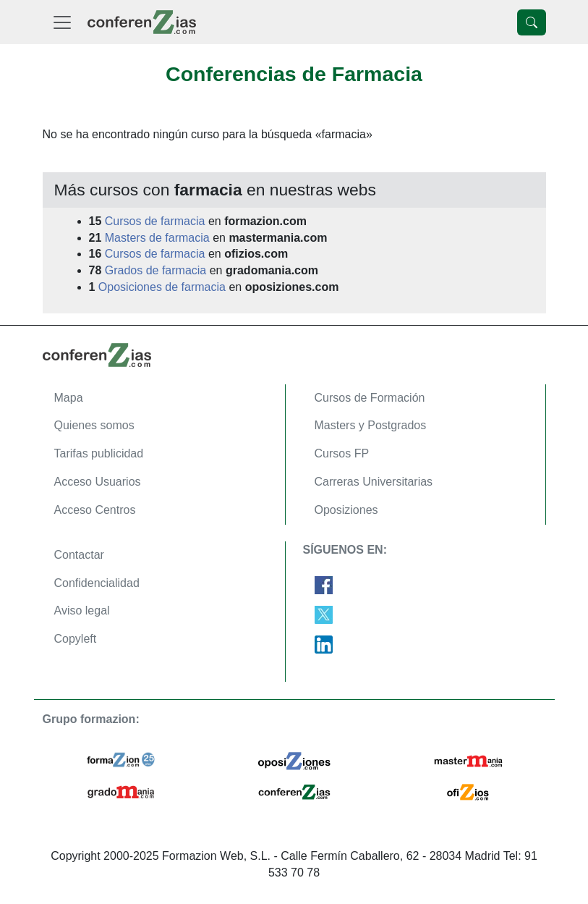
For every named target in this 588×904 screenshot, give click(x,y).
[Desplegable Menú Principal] (62, 22)
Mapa (69, 398)
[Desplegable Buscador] (532, 22)
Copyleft (76, 639)
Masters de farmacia (157, 238)
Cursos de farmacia (155, 221)
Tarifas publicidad (99, 453)
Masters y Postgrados (371, 425)
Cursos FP (342, 453)
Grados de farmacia (156, 270)
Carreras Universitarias (374, 482)
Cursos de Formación (370, 398)
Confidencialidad (97, 583)
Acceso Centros (95, 510)
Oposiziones (346, 510)
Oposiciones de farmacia (162, 287)
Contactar (79, 555)
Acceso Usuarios (98, 482)
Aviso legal (82, 611)
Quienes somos (94, 425)
